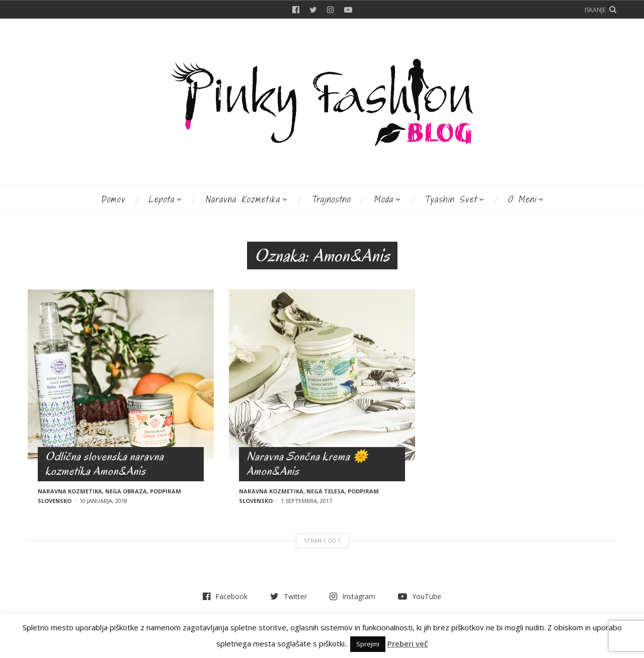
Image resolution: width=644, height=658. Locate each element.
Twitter (313, 10)
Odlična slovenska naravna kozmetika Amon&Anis (105, 464)
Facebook (296, 10)
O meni (522, 199)
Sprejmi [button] (368, 644)
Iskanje (595, 10)
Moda (384, 199)
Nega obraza (126, 491)
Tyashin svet (451, 199)
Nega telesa (326, 491)
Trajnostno (331, 199)
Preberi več (408, 643)
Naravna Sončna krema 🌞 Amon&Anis (307, 464)
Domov (113, 199)
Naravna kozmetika (243, 199)
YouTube (348, 10)
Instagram (331, 10)
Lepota (162, 199)
